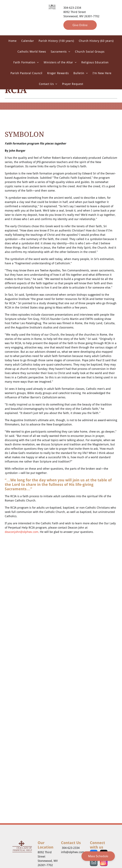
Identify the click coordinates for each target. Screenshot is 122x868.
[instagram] (104, 863)
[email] (94, 863)
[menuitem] (12, 41)
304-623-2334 (72, 8)
